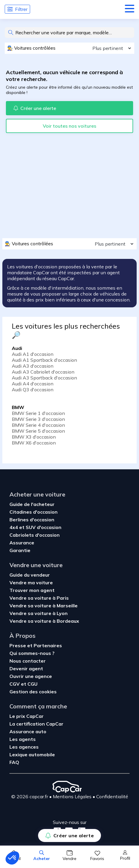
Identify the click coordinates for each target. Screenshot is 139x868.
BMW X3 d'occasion (34, 437)
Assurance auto (28, 731)
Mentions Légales (72, 796)
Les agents (23, 739)
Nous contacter (28, 661)
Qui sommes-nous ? (32, 653)
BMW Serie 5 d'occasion (38, 431)
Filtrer (17, 9)
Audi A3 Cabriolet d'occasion (43, 372)
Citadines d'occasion (33, 512)
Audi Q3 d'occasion (33, 390)
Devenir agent (26, 669)
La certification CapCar (36, 724)
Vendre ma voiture (31, 583)
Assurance (22, 543)
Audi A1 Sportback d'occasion (44, 360)
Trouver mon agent (32, 590)
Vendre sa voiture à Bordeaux (44, 621)
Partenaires (48, 645)
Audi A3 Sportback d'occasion (44, 378)
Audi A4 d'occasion (33, 384)
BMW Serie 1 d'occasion (38, 413)
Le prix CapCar (27, 716)
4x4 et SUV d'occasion (35, 527)
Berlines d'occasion (32, 520)
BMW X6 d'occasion (34, 443)
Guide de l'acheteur (32, 504)
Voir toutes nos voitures (69, 126)
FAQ (14, 762)
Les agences (24, 747)
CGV (15, 684)
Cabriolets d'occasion (35, 535)
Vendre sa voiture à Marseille (44, 606)
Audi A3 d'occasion (33, 366)
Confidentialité (112, 796)
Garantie (20, 550)
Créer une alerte (69, 835)
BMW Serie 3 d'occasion (38, 419)
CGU (32, 684)
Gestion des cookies (33, 692)
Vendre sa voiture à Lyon (39, 613)
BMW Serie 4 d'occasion (38, 425)
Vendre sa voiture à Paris (39, 598)
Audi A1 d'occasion (33, 354)
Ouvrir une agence (31, 676)
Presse (18, 645)
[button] (12, 858)
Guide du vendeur (30, 575)
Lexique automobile (32, 755)
